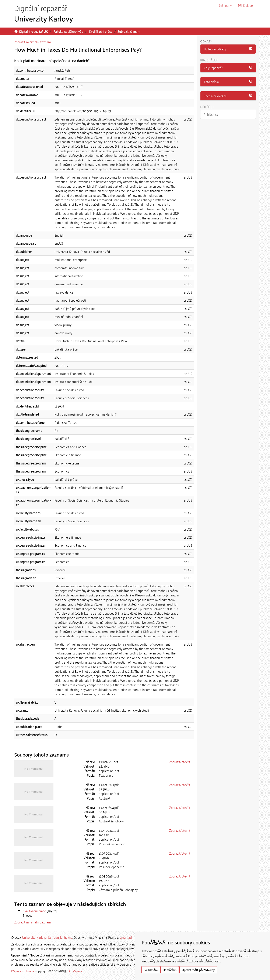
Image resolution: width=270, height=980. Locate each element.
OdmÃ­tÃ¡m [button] (170, 970)
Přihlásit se (211, 114)
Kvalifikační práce (101, 31)
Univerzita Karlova (34, 937)
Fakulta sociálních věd (68, 31)
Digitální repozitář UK (33, 31)
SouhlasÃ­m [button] (151, 970)
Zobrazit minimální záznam (33, 42)
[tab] (228, 49)
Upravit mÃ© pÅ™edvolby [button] (198, 970)
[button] (225, 5)
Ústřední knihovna (60, 937)
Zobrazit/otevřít (180, 762)
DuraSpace (75, 971)
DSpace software (23, 971)
